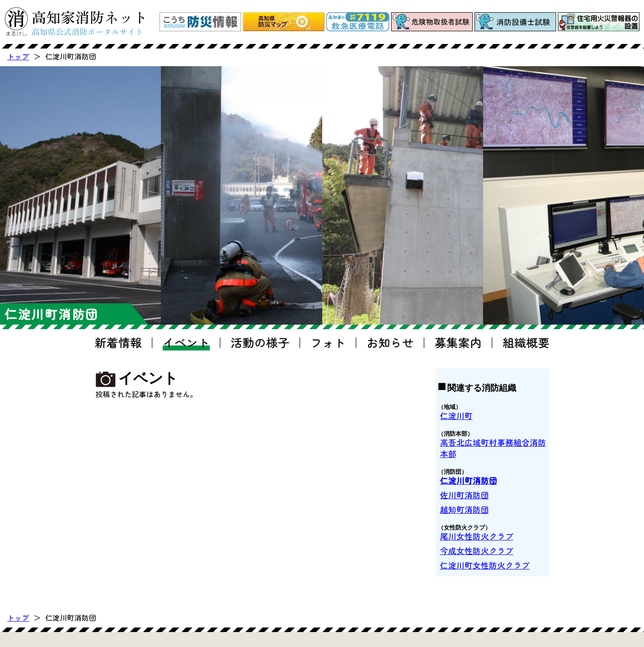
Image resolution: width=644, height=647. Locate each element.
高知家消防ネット (90, 22)
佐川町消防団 (465, 495)
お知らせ (390, 342)
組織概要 (526, 342)
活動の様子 (260, 342)
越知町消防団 (465, 509)
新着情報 (118, 342)
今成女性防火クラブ (477, 551)
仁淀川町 (456, 416)
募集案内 (458, 342)
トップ (18, 56)
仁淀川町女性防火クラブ (485, 565)
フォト (328, 342)
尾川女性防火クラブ (477, 536)
